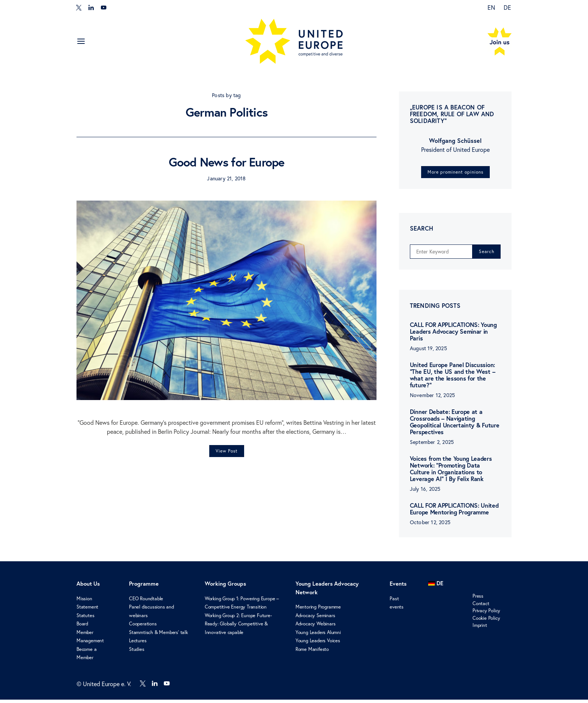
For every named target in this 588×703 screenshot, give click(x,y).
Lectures (138, 644)
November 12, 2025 (432, 399)
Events (398, 587)
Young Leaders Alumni (318, 636)
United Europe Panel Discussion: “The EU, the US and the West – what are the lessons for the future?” (452, 378)
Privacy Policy (486, 614)
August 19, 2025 (428, 352)
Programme (144, 587)
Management (90, 644)
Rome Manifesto (312, 652)
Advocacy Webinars (316, 627)
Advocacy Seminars (315, 619)
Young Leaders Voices (318, 644)
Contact (481, 607)
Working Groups (225, 587)
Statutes (85, 619)
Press (478, 600)
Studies (137, 652)
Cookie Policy (486, 621)
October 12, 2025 (430, 526)
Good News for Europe (227, 162)
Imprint (480, 629)
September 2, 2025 (432, 446)
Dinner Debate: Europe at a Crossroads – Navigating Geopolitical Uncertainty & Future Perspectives (454, 425)
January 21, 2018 (226, 178)
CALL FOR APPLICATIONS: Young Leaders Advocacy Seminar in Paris (453, 335)
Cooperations (143, 627)
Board (82, 627)
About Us (88, 587)
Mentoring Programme (318, 610)
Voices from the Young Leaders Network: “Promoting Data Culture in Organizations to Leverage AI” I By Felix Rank (451, 472)
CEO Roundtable (146, 602)
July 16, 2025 (425, 493)
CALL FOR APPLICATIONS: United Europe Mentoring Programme (454, 512)
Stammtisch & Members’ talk (158, 636)
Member (85, 636)
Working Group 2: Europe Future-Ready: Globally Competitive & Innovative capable (238, 627)
